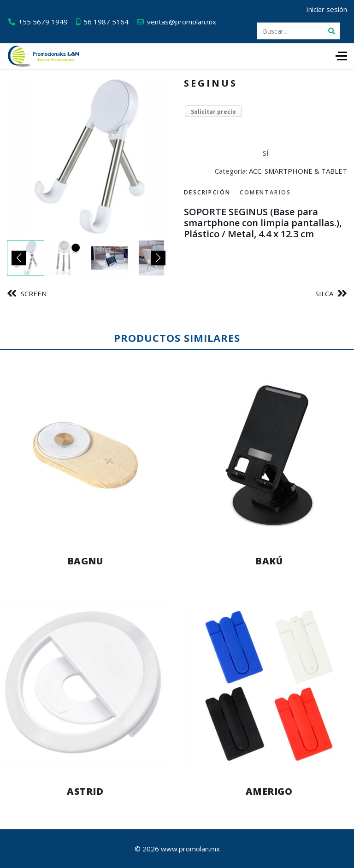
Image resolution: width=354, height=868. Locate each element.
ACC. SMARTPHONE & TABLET (298, 171)
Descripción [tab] (207, 192)
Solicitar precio (213, 112)
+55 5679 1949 (43, 22)
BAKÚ (269, 561)
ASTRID (85, 791)
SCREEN (34, 293)
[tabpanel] (265, 223)
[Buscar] (331, 31)
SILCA (324, 293)
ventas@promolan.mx (182, 22)
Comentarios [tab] (265, 192)
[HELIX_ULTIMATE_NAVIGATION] (341, 56)
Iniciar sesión (327, 9)
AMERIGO (269, 791)
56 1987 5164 (106, 22)
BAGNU (85, 561)
